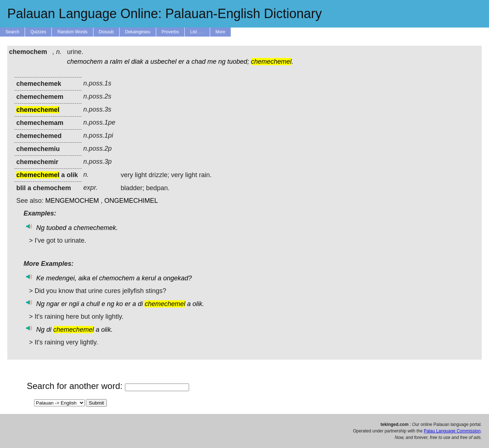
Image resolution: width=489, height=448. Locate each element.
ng (222, 62)
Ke (40, 278)
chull (93, 304)
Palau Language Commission (452, 431)
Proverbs (170, 32)
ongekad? (177, 278)
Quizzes (38, 32)
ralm (116, 62)
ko (119, 304)
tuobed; (238, 62)
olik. (198, 304)
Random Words (72, 32)
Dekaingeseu (138, 32)
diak (137, 62)
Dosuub (106, 32)
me (212, 62)
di (140, 304)
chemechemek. (96, 228)
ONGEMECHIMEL (131, 201)
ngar (53, 304)
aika (84, 278)
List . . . (197, 32)
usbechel (163, 62)
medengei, (61, 278)
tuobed (56, 228)
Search (12, 32)
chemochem (85, 62)
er (181, 62)
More (220, 32)
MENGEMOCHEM (72, 201)
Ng (40, 228)
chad (198, 62)
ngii (74, 304)
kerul (149, 278)
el (127, 62)
